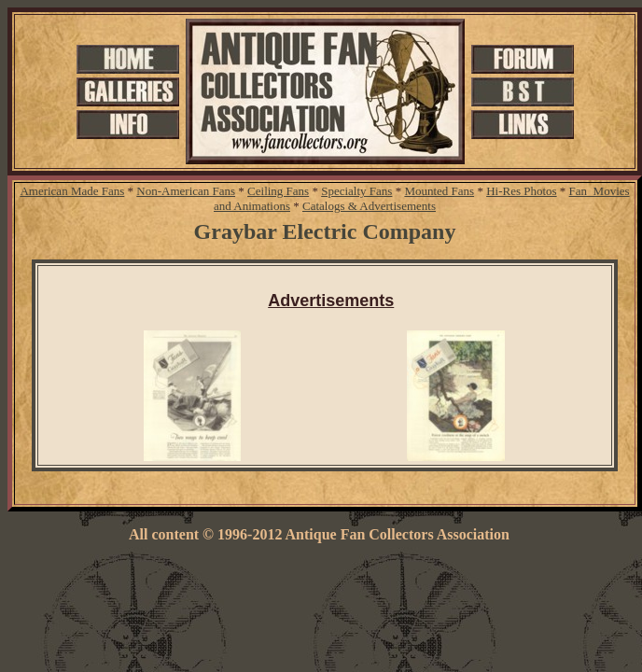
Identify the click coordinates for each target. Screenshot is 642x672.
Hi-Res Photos (521, 191)
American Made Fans (72, 191)
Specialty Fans (356, 191)
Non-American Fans (186, 191)
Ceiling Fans (278, 191)
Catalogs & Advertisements (369, 206)
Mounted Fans (439, 191)
